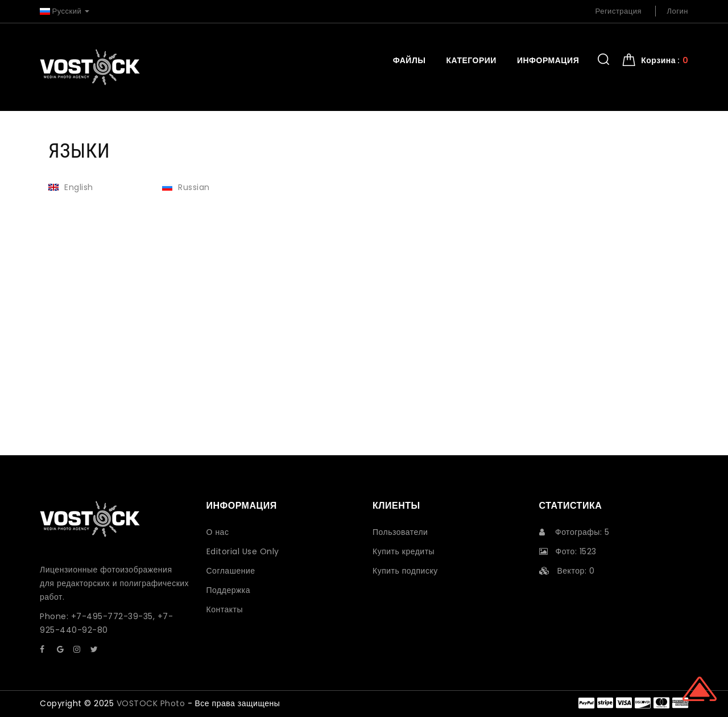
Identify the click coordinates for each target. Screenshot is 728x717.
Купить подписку (405, 571)
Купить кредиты (404, 551)
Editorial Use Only (243, 551)
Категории (471, 60)
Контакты (225, 609)
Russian (186, 187)
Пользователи (400, 532)
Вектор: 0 (567, 571)
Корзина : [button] (665, 60)
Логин (678, 11)
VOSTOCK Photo (151, 703)
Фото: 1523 (568, 551)
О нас (218, 532)
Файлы (409, 60)
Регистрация (619, 11)
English (71, 187)
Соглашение (231, 571)
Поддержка (229, 590)
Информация (548, 60)
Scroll (700, 689)
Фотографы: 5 (574, 532)
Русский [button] (65, 11)
